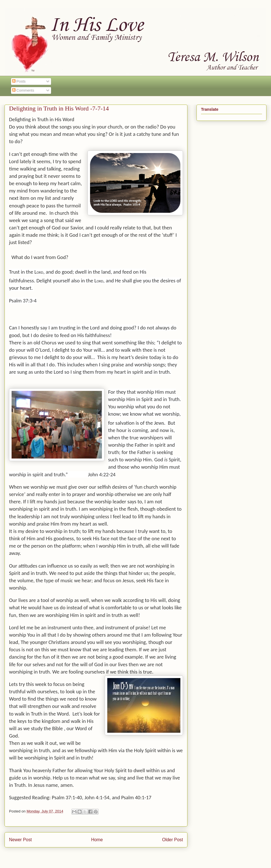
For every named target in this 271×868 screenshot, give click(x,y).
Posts (19, 81)
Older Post (172, 840)
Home (97, 840)
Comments (23, 90)
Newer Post (20, 840)
